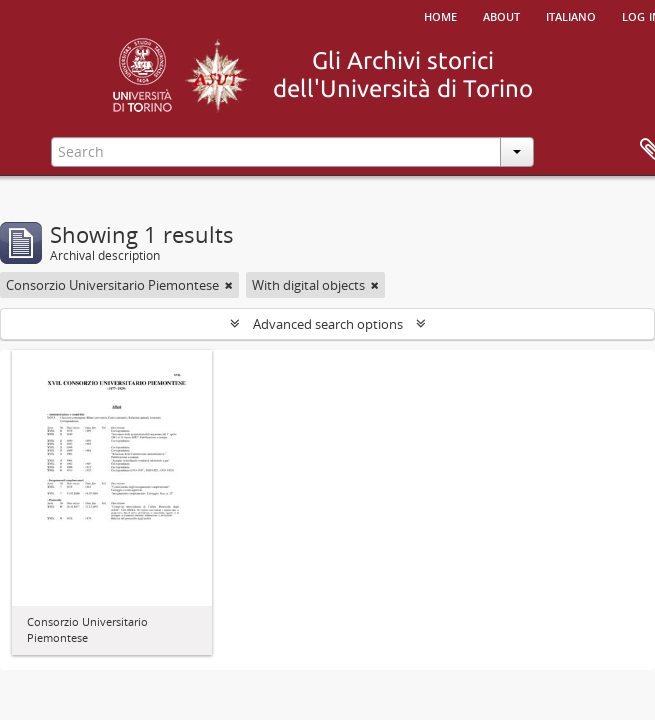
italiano (571, 15)
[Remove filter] (229, 285)
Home (440, 15)
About (501, 15)
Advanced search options (328, 324)
